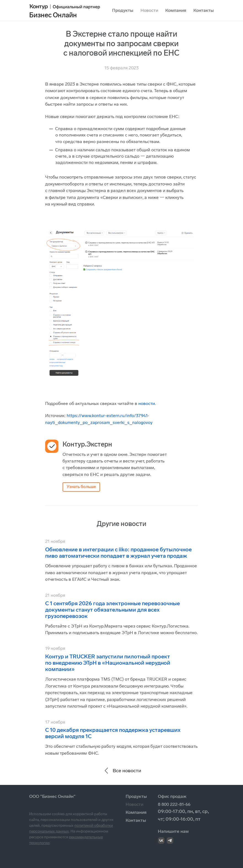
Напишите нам (173, 831)
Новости (149, 10)
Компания (176, 10)
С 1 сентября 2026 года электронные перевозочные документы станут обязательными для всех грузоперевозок (113, 610)
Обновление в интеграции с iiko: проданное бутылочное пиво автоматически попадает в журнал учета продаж (118, 553)
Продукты (123, 10)
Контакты (204, 10)
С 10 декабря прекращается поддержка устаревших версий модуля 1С (113, 733)
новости (147, 403)
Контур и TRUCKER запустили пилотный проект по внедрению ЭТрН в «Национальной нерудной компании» (108, 663)
